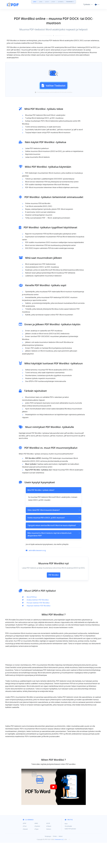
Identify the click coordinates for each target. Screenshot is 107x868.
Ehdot (55, 861)
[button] (88, 5)
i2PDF (35, 2)
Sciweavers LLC (59, 865)
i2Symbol (37, 851)
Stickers (49, 854)
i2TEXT (53, 2)
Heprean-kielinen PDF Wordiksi (39, 631)
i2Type (36, 854)
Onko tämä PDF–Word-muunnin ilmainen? (54, 535)
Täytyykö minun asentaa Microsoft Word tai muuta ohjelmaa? (54, 551)
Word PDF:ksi (32, 622)
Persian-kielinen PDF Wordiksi (38, 628)
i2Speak (25, 854)
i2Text (25, 851)
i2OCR (47, 2)
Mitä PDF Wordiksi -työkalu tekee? (54, 515)
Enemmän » (70, 2)
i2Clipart (49, 851)
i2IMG (41, 2)
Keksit (61, 861)
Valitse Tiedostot (54, 98)
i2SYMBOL (61, 2)
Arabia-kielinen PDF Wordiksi (38, 625)
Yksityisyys (48, 861)
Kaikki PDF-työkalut (70, 854)
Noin (66, 849)
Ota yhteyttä (68, 851)
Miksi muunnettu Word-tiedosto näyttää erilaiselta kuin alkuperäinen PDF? (54, 560)
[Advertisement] (54, 67)
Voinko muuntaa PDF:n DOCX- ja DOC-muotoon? (54, 543)
